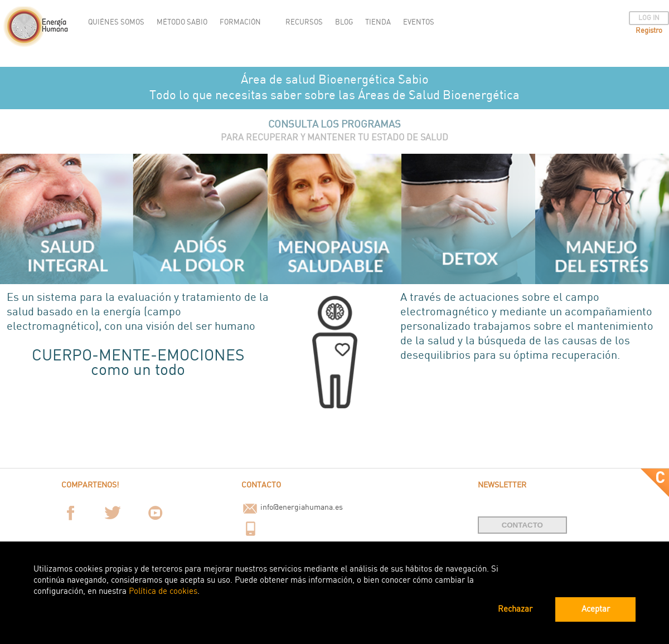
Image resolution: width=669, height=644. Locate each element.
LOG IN (649, 18)
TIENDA (378, 23)
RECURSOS (304, 23)
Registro (649, 31)
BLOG (344, 23)
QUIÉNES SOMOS (116, 23)
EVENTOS (419, 23)
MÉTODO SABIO (182, 23)
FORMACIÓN (240, 23)
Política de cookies (163, 592)
